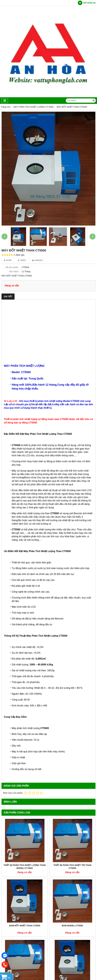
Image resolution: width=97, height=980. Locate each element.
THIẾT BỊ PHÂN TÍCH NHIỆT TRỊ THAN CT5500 (72, 867)
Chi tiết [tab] (8, 297)
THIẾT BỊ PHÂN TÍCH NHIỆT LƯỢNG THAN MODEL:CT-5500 (25, 867)
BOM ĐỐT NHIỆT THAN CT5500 (25, 926)
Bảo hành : (14, 271)
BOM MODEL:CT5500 (72, 926)
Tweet (22, 260)
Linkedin (37, 260)
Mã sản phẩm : (13, 267)
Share (8, 260)
